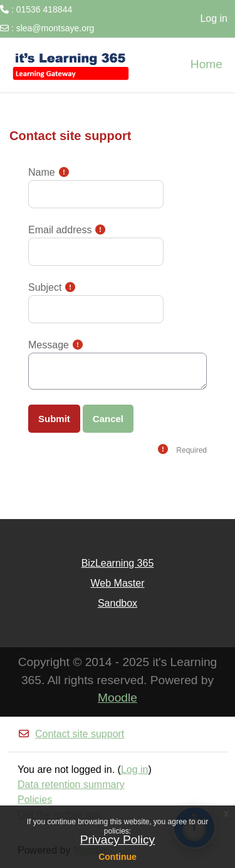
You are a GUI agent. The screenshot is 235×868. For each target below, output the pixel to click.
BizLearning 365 (118, 563)
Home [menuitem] (206, 64)
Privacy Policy (118, 840)
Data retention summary (71, 785)
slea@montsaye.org (55, 28)
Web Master (118, 583)
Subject (45, 287)
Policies (35, 800)
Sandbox (118, 603)
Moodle (118, 698)
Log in (214, 18)
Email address (60, 230)
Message (49, 345)
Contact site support (71, 734)
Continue (118, 857)
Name (42, 172)
